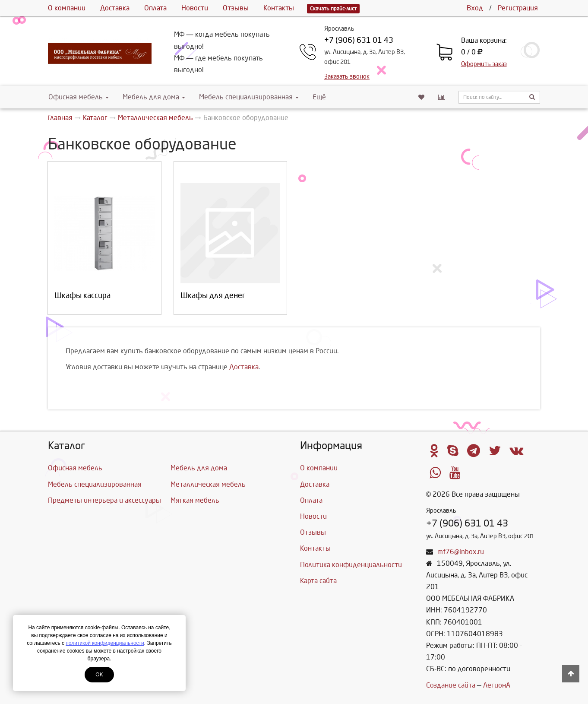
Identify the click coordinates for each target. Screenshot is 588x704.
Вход (475, 8)
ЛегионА (497, 685)
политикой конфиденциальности (105, 643)
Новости (195, 8)
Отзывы (236, 8)
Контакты (279, 8)
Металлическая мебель (208, 484)
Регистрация (518, 8)
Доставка (115, 8)
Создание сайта (451, 685)
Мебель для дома (154, 97)
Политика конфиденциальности (351, 565)
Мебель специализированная (249, 97)
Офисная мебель (79, 97)
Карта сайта (318, 581)
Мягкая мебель (195, 500)
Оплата (155, 8)
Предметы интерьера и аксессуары (104, 500)
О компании (67, 8)
